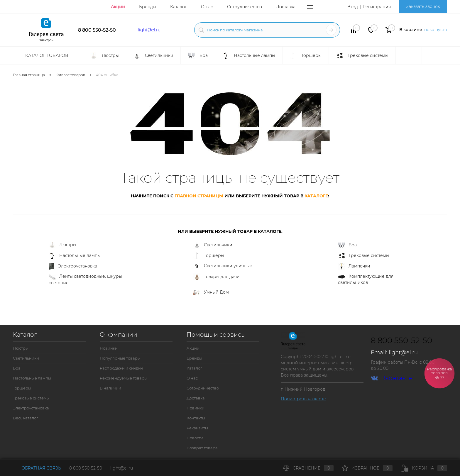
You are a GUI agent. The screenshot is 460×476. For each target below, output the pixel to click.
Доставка (286, 7)
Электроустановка (73, 266)
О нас (207, 7)
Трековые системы (364, 256)
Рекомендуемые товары (124, 378)
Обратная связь (37, 468)
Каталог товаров (46, 55)
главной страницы (199, 196)
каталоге (316, 196)
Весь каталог (26, 418)
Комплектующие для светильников (366, 279)
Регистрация (377, 7)
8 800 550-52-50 (97, 30)
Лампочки (354, 266)
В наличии (110, 388)
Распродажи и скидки (121, 368)
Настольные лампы (75, 256)
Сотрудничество (245, 7)
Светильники (213, 245)
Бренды (148, 7)
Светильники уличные (223, 266)
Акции (118, 7)
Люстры (62, 245)
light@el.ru (149, 30)
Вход (353, 7)
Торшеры (209, 256)
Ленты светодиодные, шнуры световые (85, 279)
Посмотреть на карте (303, 399)
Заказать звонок (423, 6)
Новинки (109, 348)
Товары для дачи (217, 277)
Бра (347, 245)
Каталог (179, 7)
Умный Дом (211, 292)
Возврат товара (202, 448)
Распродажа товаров (439, 373)
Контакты (196, 418)
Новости (195, 438)
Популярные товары (120, 358)
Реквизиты (197, 428)
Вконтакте (391, 378)
